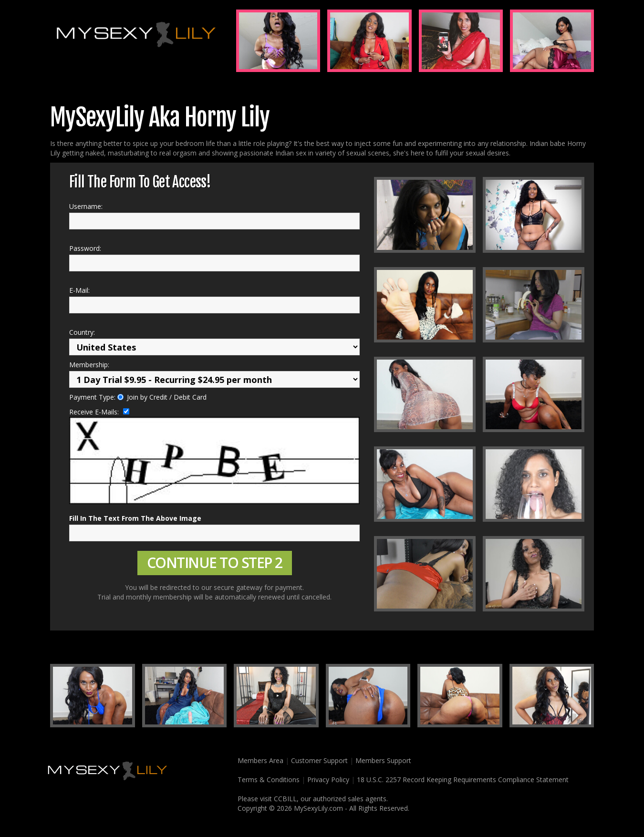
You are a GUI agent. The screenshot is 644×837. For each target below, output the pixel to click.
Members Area (259, 760)
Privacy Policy (328, 780)
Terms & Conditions (267, 780)
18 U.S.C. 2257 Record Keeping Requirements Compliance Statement (463, 780)
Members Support (383, 760)
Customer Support (319, 760)
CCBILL (285, 799)
